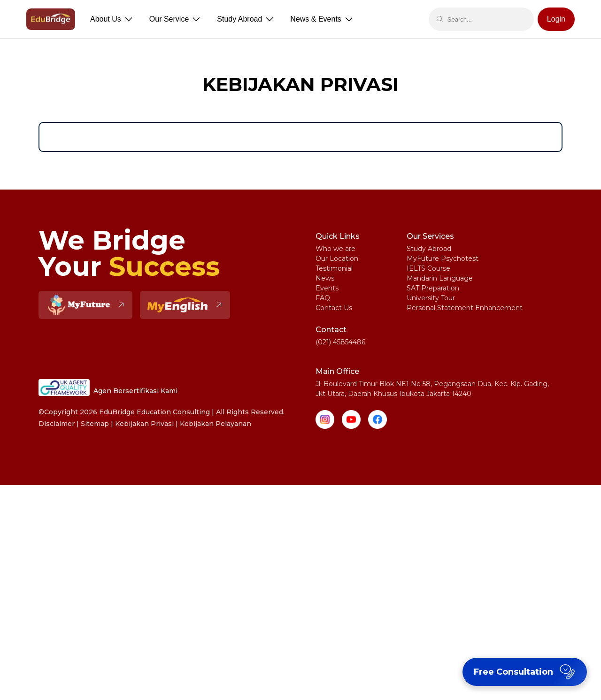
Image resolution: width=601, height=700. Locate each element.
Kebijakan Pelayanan (216, 424)
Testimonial (334, 268)
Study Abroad (429, 249)
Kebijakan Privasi (144, 424)
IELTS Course (428, 268)
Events (327, 288)
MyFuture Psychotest (443, 259)
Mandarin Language (440, 278)
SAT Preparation (433, 288)
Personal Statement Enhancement (465, 308)
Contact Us (334, 308)
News (325, 278)
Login (556, 19)
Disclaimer (57, 424)
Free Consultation (526, 672)
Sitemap (95, 424)
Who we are (335, 249)
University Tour (431, 298)
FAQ (323, 298)
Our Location (337, 259)
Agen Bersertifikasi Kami (108, 388)
